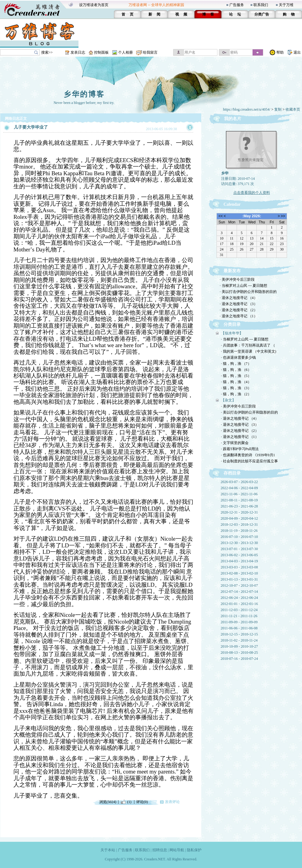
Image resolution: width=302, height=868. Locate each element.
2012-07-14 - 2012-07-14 (239, 592)
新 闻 (154, 14)
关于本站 (108, 850)
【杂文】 (228, 400)
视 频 (181, 14)
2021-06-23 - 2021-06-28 (239, 506)
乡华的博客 (84, 94)
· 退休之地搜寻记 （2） (239, 310)
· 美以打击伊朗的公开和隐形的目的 (248, 292)
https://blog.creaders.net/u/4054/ (247, 109)
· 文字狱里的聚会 (235, 443)
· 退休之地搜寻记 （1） (239, 316)
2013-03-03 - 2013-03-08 (239, 567)
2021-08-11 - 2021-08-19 (239, 500)
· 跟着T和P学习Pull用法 (240, 449)
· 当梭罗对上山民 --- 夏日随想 (244, 286)
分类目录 (232, 324)
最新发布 (232, 271)
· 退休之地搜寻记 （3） (239, 304)
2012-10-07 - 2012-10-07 (239, 585)
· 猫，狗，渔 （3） (236, 388)
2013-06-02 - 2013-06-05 (239, 555)
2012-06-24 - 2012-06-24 (239, 598)
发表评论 (172, 802)
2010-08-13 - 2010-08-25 (239, 653)
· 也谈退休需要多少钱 (238, 358)
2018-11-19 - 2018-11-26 (239, 531)
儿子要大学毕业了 (31, 127)
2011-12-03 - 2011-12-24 (239, 610)
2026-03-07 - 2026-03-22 (239, 482)
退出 (297, 52)
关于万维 (286, 5)
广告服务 (237, 5)
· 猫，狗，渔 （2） (236, 394)
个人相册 (126, 52)
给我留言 (150, 52)
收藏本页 (293, 109)
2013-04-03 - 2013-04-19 (239, 561)
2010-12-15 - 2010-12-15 (239, 634)
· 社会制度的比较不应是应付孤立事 (249, 461)
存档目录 (232, 473)
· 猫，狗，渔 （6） (236, 370)
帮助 (280, 52)
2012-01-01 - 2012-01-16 (239, 604)
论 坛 (235, 14)
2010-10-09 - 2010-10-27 (239, 646)
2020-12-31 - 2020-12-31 (239, 512)
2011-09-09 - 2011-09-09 (239, 622)
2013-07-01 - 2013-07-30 (239, 549)
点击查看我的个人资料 (252, 193)
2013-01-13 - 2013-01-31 (239, 579)
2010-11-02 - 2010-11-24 (239, 640)
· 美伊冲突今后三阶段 (237, 279)
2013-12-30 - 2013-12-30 (239, 543)
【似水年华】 (232, 333)
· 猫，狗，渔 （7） (236, 364)
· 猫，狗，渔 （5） (236, 376)
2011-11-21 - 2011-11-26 (239, 616)
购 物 (289, 14)
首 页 (127, 14)
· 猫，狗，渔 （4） (236, 382)
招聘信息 (160, 850)
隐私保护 (194, 850)
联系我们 (261, 5)
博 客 (208, 14)
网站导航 (177, 850)
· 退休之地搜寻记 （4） (239, 298)
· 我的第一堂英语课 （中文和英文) (249, 351)
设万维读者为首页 (94, 5)
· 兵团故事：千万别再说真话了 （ (248, 345)
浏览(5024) (108, 802)
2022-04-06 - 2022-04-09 (239, 488)
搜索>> (47, 52)
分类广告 (262, 14)
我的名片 (233, 119)
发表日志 (78, 52)
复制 (278, 109)
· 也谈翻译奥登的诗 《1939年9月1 (248, 455)
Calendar (232, 204)
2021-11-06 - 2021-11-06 (239, 494)
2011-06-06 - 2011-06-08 (239, 628)
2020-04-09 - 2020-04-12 (239, 518)
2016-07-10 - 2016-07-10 (239, 537)
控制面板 (101, 52)
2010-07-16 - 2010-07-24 (239, 659)
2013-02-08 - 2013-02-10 (239, 573)
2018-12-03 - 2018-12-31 (239, 525)
